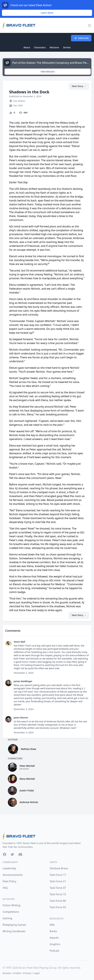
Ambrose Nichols (29, 802)
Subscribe (81, 38)
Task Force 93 (58, 907)
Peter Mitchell (27, 766)
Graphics (55, 944)
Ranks (53, 931)
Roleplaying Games (14, 925)
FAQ (5, 888)
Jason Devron (21, 718)
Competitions (11, 912)
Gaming (7, 918)
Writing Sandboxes (14, 931)
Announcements (13, 875)
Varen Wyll (19, 642)
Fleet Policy (9, 881)
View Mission (48, 72)
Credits (17, 973)
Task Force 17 (58, 875)
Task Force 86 (58, 901)
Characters (40, 47)
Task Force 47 (58, 888)
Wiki (52, 925)
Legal (36, 973)
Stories (67, 47)
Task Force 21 (58, 881)
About (27, 47)
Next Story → (79, 86)
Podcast (54, 951)
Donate (7, 973)
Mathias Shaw (28, 749)
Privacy (27, 973)
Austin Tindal (27, 790)
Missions (54, 47)
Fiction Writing (11, 905)
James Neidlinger (23, 681)
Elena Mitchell (27, 779)
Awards (54, 938)
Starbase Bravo (59, 868)
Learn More (47, 13)
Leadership (9, 868)
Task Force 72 (58, 894)
